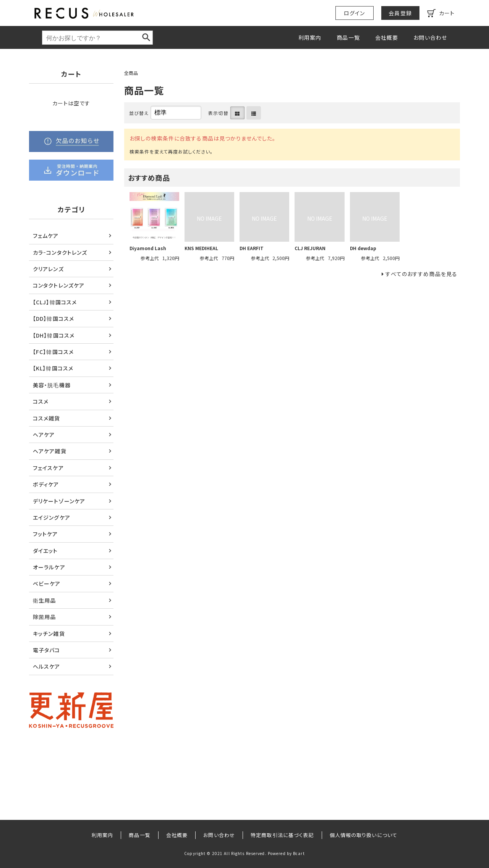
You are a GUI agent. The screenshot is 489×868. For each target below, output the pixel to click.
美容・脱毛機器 (52, 385)
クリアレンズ (48, 269)
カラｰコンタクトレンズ (60, 252)
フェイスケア (48, 468)
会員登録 (400, 13)
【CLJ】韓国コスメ (55, 302)
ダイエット (45, 551)
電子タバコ (47, 650)
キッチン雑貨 (49, 634)
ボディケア (46, 484)
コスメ (41, 401)
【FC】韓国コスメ (53, 352)
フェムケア (46, 236)
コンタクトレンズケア (59, 285)
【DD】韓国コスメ (53, 318)
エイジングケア (52, 517)
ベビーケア (47, 584)
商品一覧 (348, 37)
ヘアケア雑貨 (50, 451)
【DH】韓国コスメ (54, 335)
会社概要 (387, 37)
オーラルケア (49, 567)
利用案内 (310, 37)
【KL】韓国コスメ (53, 368)
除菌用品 (44, 617)
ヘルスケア (47, 666)
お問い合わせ (430, 37)
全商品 (131, 73)
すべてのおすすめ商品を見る (421, 274)
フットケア (45, 534)
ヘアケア (44, 435)
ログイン (354, 13)
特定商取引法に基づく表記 (282, 835)
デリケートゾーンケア (59, 501)
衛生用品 (44, 600)
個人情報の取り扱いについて (364, 835)
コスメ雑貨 (47, 418)
